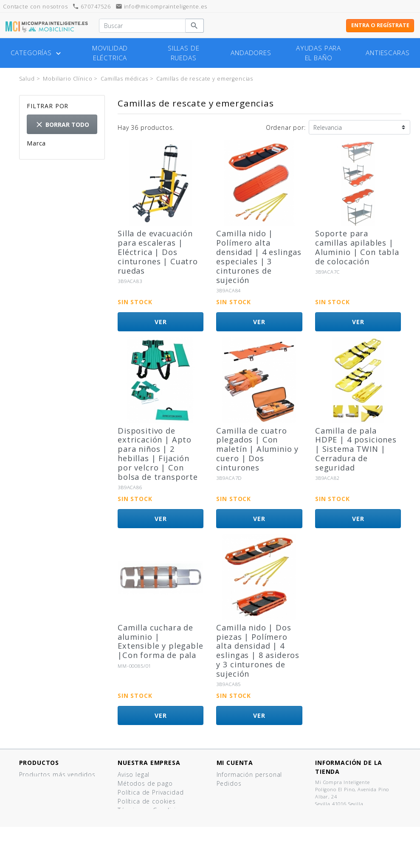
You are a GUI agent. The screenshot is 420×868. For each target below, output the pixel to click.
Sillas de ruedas (184, 53)
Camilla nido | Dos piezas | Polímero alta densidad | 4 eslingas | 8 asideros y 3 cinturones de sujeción (258, 651)
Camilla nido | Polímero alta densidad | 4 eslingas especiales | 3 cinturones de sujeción (259, 256)
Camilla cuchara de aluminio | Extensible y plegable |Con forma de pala (161, 641)
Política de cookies (147, 801)
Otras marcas (63, 165)
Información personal (249, 774)
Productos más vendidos (57, 774)
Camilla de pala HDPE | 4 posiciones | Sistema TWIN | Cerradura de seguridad (356, 449)
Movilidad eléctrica (110, 53)
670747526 (91, 7)
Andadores (251, 53)
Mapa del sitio (140, 846)
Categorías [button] (37, 53)
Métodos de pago (145, 783)
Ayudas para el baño (319, 53)
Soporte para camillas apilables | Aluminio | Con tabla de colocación (357, 247)
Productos (39, 763)
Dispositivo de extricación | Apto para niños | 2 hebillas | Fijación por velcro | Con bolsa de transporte (158, 454)
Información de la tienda (349, 767)
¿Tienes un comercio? (151, 828)
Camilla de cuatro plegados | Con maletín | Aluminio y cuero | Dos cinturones (257, 449)
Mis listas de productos (253, 810)
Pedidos (229, 783)
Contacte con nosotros (153, 837)
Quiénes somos (142, 819)
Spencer (53, 156)
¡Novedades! (38, 783)
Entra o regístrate (380, 25)
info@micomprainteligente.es (162, 7)
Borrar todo (62, 125)
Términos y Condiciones (154, 810)
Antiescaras (388, 53)
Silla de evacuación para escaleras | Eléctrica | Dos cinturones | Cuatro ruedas (158, 252)
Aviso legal (134, 774)
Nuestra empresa (149, 763)
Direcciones (234, 792)
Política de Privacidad (151, 792)
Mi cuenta (235, 763)
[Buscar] (142, 26)
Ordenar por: (286, 127)
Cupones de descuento (252, 801)
